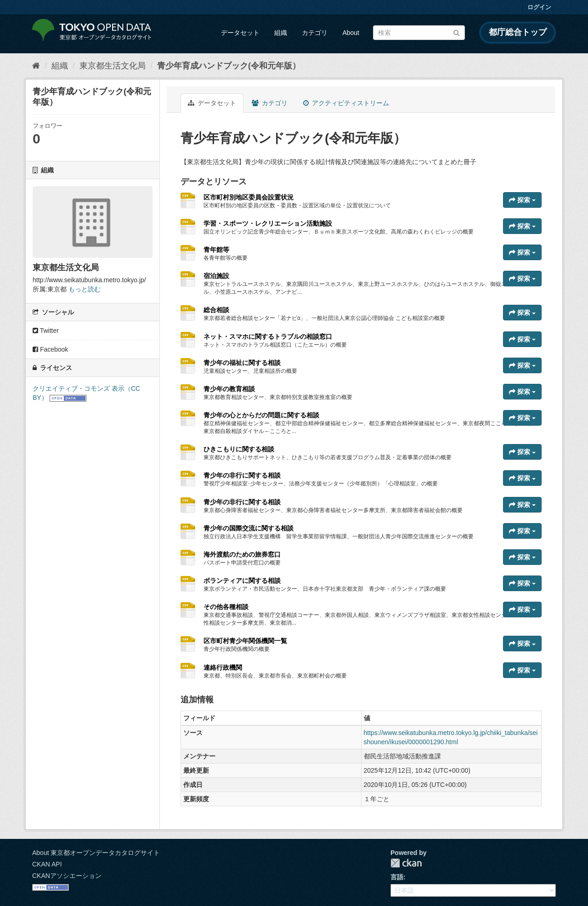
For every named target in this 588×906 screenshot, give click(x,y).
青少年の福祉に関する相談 (242, 363)
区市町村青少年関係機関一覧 (245, 641)
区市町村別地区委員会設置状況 (249, 197)
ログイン (539, 7)
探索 (522, 200)
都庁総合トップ (518, 32)
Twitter (46, 330)
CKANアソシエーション (67, 876)
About (351, 33)
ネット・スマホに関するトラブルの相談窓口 (268, 336)
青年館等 (216, 250)
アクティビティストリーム (346, 103)
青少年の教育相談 (229, 389)
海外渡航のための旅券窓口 (242, 554)
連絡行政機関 (223, 667)
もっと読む (85, 289)
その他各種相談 (226, 607)
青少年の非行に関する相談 (242, 475)
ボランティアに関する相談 (242, 581)
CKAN (406, 863)
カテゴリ (315, 33)
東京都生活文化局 (113, 66)
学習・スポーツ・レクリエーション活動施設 (268, 223)
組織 (281, 33)
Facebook (50, 349)
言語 (397, 877)
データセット (240, 33)
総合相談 (216, 310)
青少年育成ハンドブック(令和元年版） (229, 66)
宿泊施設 (216, 276)
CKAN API (47, 864)
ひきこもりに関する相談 (239, 449)
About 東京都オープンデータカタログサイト (96, 853)
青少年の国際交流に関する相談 (249, 528)
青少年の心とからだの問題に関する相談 (261, 415)
